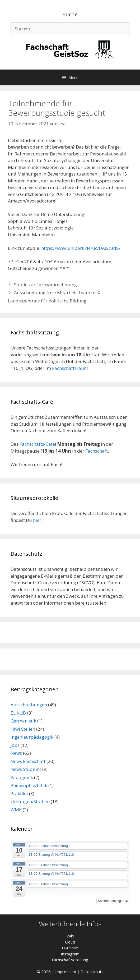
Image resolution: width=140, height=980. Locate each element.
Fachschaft (97, 451)
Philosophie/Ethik (29, 785)
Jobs (15, 745)
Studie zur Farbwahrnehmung (45, 285)
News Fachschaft (28, 761)
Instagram (70, 954)
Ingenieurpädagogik (32, 737)
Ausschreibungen (29, 705)
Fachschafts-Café (37, 444)
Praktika (19, 793)
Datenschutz (92, 972)
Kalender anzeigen (113, 901)
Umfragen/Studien (30, 801)
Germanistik (23, 721)
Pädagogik (22, 777)
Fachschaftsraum (70, 368)
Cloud (70, 942)
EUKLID (18, 713)
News (16, 753)
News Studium (26, 769)
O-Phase (70, 948)
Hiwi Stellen (23, 729)
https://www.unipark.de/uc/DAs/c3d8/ (81, 248)
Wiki (70, 936)
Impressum (66, 972)
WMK (16, 810)
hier (37, 520)
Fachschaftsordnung (70, 960)
